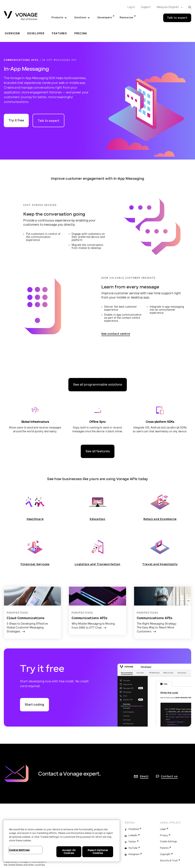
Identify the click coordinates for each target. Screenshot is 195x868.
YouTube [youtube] (133, 848)
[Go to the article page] (32, 613)
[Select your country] (168, 7)
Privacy (164, 835)
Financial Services (35, 564)
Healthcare (35, 519)
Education (97, 519)
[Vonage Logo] (21, 16)
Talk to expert (48, 121)
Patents (164, 848)
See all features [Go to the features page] (98, 451)
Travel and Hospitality (160, 564)
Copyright (165, 854)
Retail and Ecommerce (160, 519)
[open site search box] (190, 7)
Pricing (81, 33)
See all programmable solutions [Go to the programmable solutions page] (98, 385)
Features (59, 33)
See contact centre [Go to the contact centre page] (116, 334)
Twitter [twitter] (132, 842)
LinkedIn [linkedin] (133, 835)
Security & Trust (169, 861)
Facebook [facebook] (134, 829)
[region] (62, 841)
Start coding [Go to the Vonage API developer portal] (34, 705)
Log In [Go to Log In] (131, 7)
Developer (36, 33)
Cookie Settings (168, 842)
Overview (12, 33)
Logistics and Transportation (97, 564)
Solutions (80, 17)
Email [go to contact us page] (144, 776)
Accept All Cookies (69, 852)
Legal (163, 829)
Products (57, 17)
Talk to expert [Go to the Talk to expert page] (177, 18)
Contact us (169, 776)
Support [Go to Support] (146, 7)
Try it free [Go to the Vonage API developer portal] (16, 120)
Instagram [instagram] (134, 854)
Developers (105, 17)
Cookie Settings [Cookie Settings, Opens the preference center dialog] (19, 850)
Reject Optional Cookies (98, 852)
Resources (126, 17)
